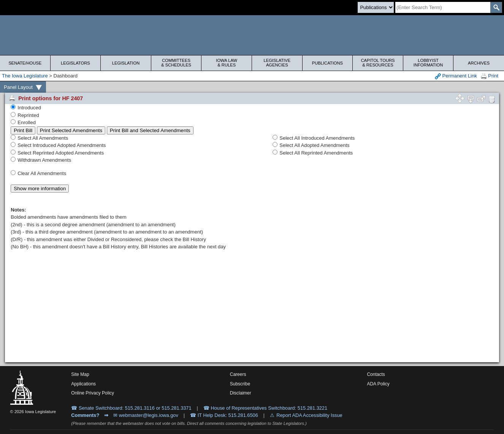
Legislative (277, 63)
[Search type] (376, 7)
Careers (238, 374)
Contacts (376, 374)
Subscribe (240, 384)
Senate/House (25, 63)
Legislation (126, 63)
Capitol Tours (378, 63)
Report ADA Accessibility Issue (309, 415)
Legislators (75, 63)
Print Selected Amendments (71, 130)
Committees (176, 63)
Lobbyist (428, 63)
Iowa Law (227, 63)
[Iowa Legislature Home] (252, 35)
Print (490, 76)
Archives (479, 63)
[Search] (443, 7)
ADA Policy (378, 384)
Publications (327, 63)
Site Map (80, 374)
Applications (83, 384)
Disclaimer (241, 393)
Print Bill (23, 130)
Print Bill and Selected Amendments (150, 130)
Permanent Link (456, 76)
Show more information (40, 189)
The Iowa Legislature (25, 76)
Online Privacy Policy (93, 393)
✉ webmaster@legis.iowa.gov (146, 415)
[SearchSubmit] (496, 7)
